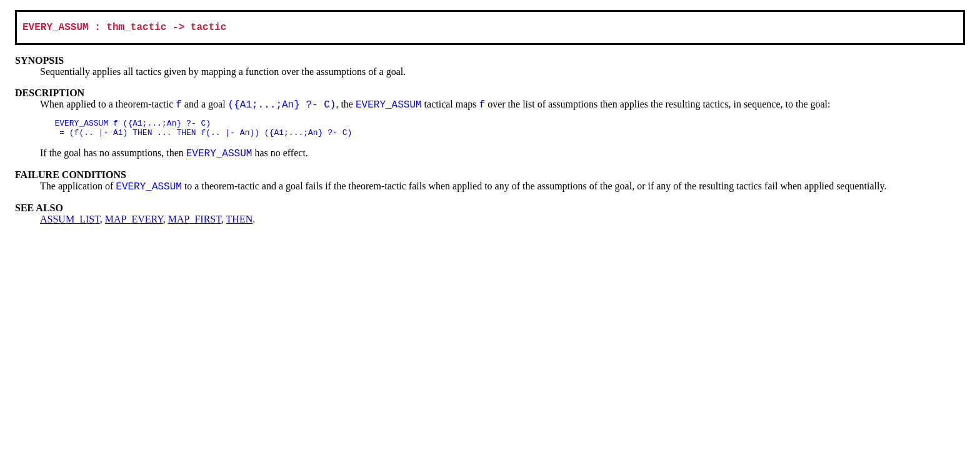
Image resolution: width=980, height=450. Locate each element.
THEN (240, 225)
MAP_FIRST (195, 225)
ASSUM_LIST (70, 225)
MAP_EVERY (134, 225)
